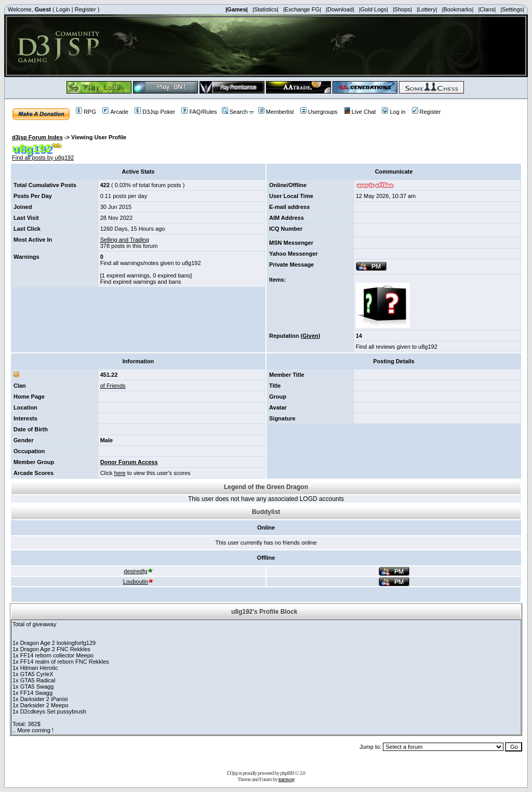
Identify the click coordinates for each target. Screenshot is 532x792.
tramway (287, 779)
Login (63, 9)
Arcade (115, 112)
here (120, 473)
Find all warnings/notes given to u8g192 (151, 263)
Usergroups (319, 112)
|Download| (340, 9)
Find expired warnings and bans (141, 282)
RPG (86, 112)
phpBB (287, 773)
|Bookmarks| (458, 9)
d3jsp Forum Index (37, 137)
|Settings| (512, 9)
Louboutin (138, 582)
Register (85, 9)
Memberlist (276, 112)
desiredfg (138, 571)
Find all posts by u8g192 (43, 157)
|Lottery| (427, 9)
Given (310, 336)
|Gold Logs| (374, 9)
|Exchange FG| (302, 9)
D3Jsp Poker (155, 112)
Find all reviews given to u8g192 (397, 347)
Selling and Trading (125, 240)
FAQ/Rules (199, 112)
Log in (394, 112)
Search (235, 112)
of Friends (113, 386)
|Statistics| (265, 9)
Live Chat (360, 112)
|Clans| (487, 9)
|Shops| (402, 9)
